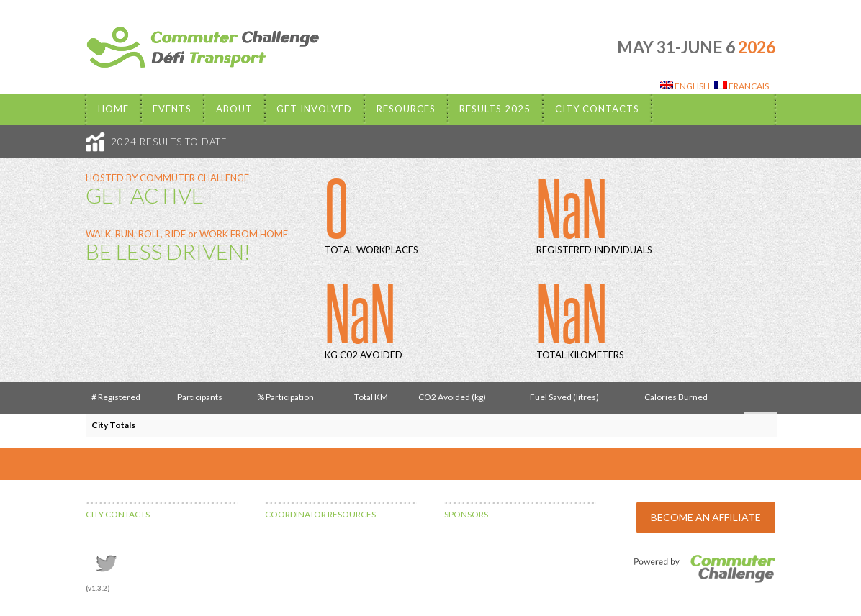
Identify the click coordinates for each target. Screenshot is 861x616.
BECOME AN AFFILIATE (706, 517)
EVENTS (172, 109)
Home (113, 109)
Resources (406, 109)
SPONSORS (466, 514)
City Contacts (597, 109)
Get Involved (314, 109)
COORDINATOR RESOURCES (320, 514)
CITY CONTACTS (118, 514)
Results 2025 (495, 109)
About (234, 109)
